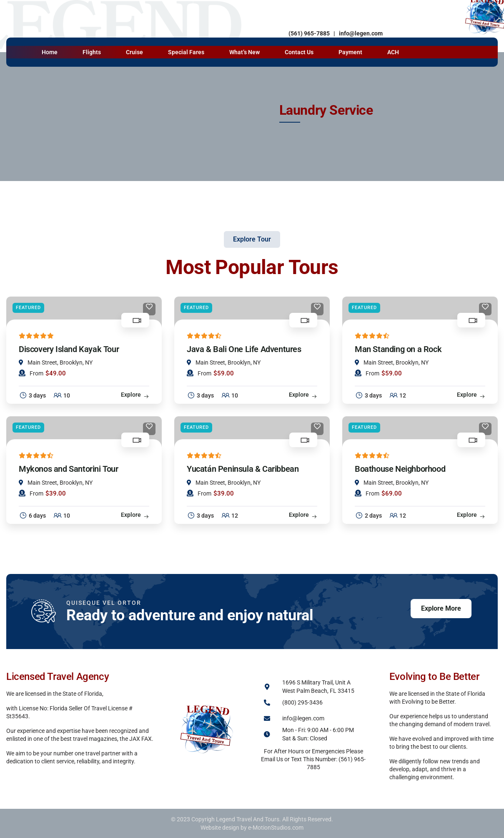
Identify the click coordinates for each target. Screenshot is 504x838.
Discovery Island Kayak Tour (69, 349)
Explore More (441, 608)
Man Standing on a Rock (398, 349)
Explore (131, 395)
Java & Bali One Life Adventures (244, 349)
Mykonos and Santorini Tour (69, 469)
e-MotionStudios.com (276, 828)
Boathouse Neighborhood (400, 469)
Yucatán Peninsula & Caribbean (243, 469)
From (31, 373)
